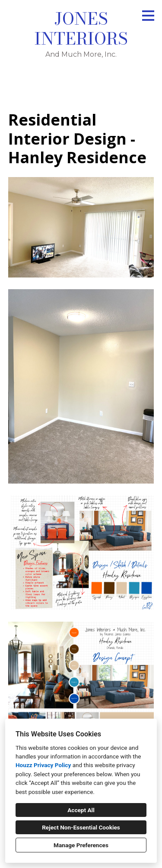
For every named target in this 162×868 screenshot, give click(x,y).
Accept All (81, 810)
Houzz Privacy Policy (43, 765)
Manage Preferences (81, 845)
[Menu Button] (148, 16)
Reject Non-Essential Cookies (81, 827)
